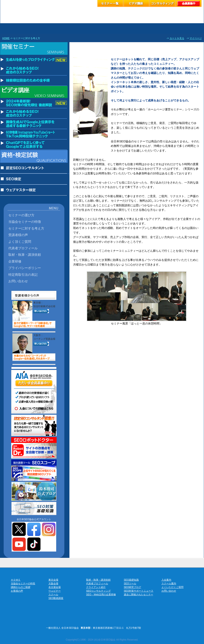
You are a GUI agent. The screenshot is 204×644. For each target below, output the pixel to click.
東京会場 (53, 580)
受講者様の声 (18, 235)
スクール (53, 595)
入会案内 (166, 580)
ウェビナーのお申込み (115, 29)
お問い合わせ (18, 281)
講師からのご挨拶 (21, 587)
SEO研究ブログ (132, 587)
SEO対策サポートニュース (139, 591)
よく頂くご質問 (20, 242)
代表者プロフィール (23, 248)
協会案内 (191, 29)
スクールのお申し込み (141, 29)
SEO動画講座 (56, 598)
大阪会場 (53, 584)
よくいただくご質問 (172, 587)
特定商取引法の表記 (23, 275)
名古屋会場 (55, 587)
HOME (6, 38)
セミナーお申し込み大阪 (66, 29)
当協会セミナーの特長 (23, 584)
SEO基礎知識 (131, 580)
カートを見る (177, 38)
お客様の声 (166, 29)
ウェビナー (55, 591)
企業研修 (15, 261)
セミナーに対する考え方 (26, 228)
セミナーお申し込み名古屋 (90, 29)
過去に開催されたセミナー (138, 595)
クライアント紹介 (96, 587)
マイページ (196, 38)
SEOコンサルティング (98, 591)
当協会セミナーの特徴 (25, 222)
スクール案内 (169, 584)
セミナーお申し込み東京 (27, 29)
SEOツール (130, 584)
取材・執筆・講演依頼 (25, 255)
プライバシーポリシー (25, 268)
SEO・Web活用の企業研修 (101, 595)
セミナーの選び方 (21, 215)
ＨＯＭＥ (16, 580)
